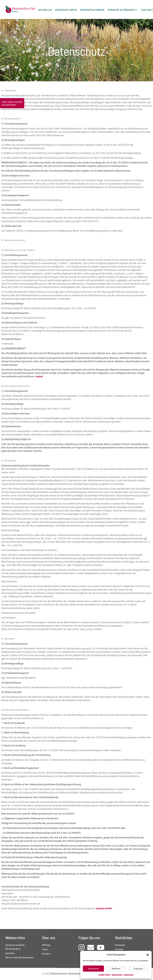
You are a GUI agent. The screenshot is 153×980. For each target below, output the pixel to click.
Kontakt (119, 949)
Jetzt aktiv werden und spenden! (12, 103)
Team (45, 949)
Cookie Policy (104, 975)
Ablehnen (116, 969)
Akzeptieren (93, 969)
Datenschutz (117, 975)
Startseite (120, 945)
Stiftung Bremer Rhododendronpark (70, 974)
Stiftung (46, 945)
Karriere (46, 954)
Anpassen (138, 969)
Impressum (129, 975)
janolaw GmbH (104, 908)
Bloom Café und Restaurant (19, 958)
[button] (148, 955)
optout (39, 376)
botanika (10, 953)
